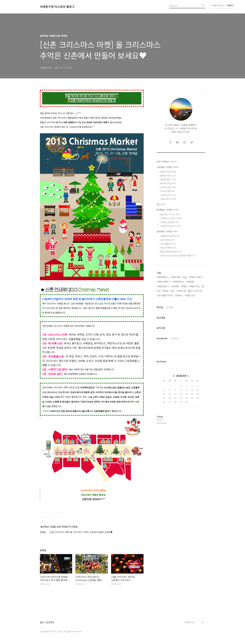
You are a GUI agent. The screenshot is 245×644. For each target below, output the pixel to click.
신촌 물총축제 (168, 244)
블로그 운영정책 (47, 622)
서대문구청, (181, 291)
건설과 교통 (168, 187)
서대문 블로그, (163, 286)
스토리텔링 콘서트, (165, 295)
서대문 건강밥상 (169, 222)
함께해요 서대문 (168, 210)
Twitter (175, 338)
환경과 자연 (168, 176)
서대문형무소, (178, 282)
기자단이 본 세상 (171, 218)
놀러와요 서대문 (167, 231)
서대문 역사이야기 (170, 226)
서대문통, (190, 282)
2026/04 (181, 376)
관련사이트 (190, 622)
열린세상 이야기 (170, 214)
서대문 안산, (190, 295)
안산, (159, 291)
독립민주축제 (168, 248)
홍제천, (166, 291)
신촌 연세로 (167, 240)
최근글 (160, 307)
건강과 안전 (168, 195)
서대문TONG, (194, 286)
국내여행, (175, 286)
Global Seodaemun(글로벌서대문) (178, 255)
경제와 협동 (168, 179)
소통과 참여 (168, 199)
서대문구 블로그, (196, 277)
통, (203, 286)
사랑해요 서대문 (168, 167)
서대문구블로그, (164, 282)
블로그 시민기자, (195, 291)
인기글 (169, 307)
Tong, (185, 277)
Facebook (162, 338)
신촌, (173, 291)
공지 (161, 204)
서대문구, (179, 295)
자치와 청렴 (167, 191)
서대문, (184, 286)
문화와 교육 (168, 172)
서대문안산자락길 (170, 236)
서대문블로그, (163, 277)
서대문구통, (175, 277)
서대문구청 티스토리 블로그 (57, 7)
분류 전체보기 (167, 162)
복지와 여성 (168, 183)
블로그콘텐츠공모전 (171, 252)
